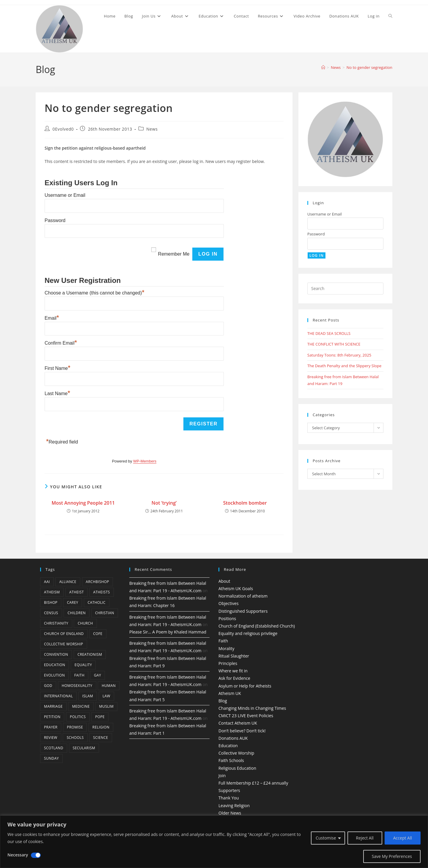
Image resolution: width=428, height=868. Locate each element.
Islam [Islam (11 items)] (88, 696)
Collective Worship (236, 753)
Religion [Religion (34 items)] (101, 727)
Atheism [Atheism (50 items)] (52, 592)
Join (222, 776)
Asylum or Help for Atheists (245, 686)
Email (52, 318)
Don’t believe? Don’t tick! (242, 731)
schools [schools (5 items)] (75, 738)
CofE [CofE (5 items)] (98, 634)
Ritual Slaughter (234, 656)
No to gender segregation (369, 67)
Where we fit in (233, 671)
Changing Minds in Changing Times (252, 708)
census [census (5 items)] (51, 613)
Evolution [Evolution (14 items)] (54, 675)
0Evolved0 (63, 129)
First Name (58, 368)
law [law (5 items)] (106, 696)
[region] (214, 842)
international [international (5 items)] (58, 696)
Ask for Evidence (234, 678)
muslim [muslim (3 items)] (106, 706)
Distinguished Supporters (243, 611)
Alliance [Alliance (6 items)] (68, 582)
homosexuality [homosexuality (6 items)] (77, 686)
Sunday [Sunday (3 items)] (51, 758)
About (224, 581)
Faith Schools (231, 760)
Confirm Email (61, 343)
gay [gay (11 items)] (97, 675)
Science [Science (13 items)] (100, 738)
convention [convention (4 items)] (56, 654)
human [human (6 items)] (109, 686)
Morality (226, 648)
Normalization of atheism (243, 596)
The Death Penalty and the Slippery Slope (344, 366)
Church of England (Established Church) (257, 626)
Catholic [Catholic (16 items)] (97, 602)
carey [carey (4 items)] (73, 602)
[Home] (323, 67)
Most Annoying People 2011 (83, 503)
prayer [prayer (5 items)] (51, 727)
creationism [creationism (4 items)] (90, 654)
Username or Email (65, 195)
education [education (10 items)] (55, 665)
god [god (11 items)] (48, 686)
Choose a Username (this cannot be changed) (95, 293)
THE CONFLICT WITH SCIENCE (334, 344)
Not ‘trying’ (164, 503)
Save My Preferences (392, 856)
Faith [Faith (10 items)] (80, 675)
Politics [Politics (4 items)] (78, 717)
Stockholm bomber (245, 503)
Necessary (18, 855)
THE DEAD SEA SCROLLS (329, 333)
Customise (326, 838)
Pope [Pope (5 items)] (100, 717)
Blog (223, 701)
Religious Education (237, 768)
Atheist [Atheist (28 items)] (77, 592)
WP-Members (145, 461)
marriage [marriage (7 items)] (53, 706)
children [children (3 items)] (77, 613)
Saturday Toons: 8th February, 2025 (339, 355)
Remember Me (174, 254)
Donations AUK (233, 738)
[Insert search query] (345, 289)
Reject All (365, 838)
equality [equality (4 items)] (83, 665)
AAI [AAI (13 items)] (47, 582)
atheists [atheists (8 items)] (102, 592)
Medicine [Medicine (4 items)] (81, 706)
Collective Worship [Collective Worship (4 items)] (64, 644)
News (152, 129)
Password (55, 220)
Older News (230, 813)
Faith (223, 641)
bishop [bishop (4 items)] (51, 602)
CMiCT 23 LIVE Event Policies (246, 716)
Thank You (229, 798)
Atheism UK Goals (236, 589)
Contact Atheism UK (238, 723)
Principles (228, 663)
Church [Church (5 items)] (85, 623)
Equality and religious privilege (248, 633)
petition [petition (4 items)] (52, 717)
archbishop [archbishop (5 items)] (97, 582)
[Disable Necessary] (36, 855)
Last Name (57, 393)
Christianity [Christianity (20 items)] (56, 623)
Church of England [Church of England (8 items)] (64, 634)
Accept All (403, 838)
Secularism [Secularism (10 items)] (84, 748)
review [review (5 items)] (51, 738)
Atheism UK (230, 693)
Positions (227, 618)
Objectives (229, 603)
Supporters (229, 790)
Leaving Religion (234, 806)
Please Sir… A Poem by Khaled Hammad (168, 632)
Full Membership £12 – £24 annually (253, 783)
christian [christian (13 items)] (105, 613)
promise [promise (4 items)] (75, 727)
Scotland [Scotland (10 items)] (54, 748)
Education (228, 746)
